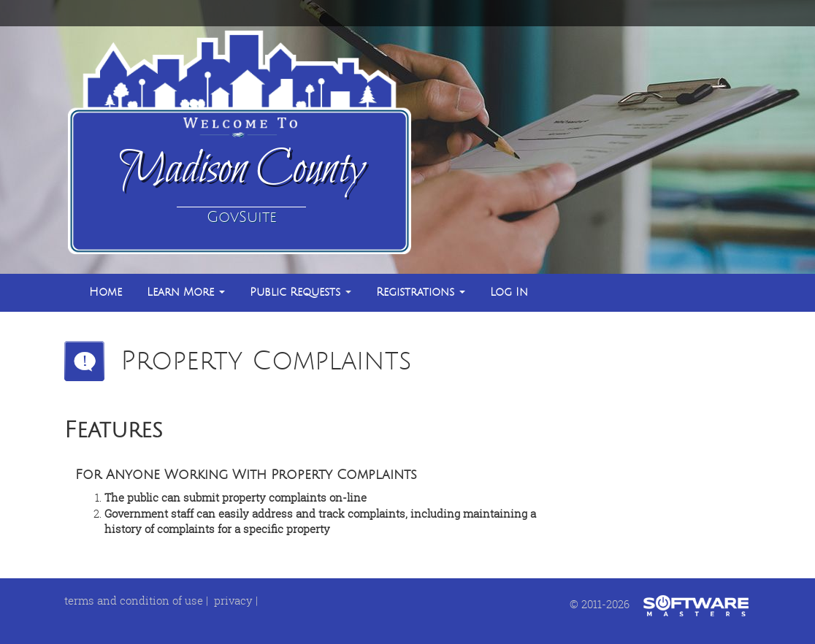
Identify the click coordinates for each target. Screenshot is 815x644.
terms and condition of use (134, 600)
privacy (233, 600)
